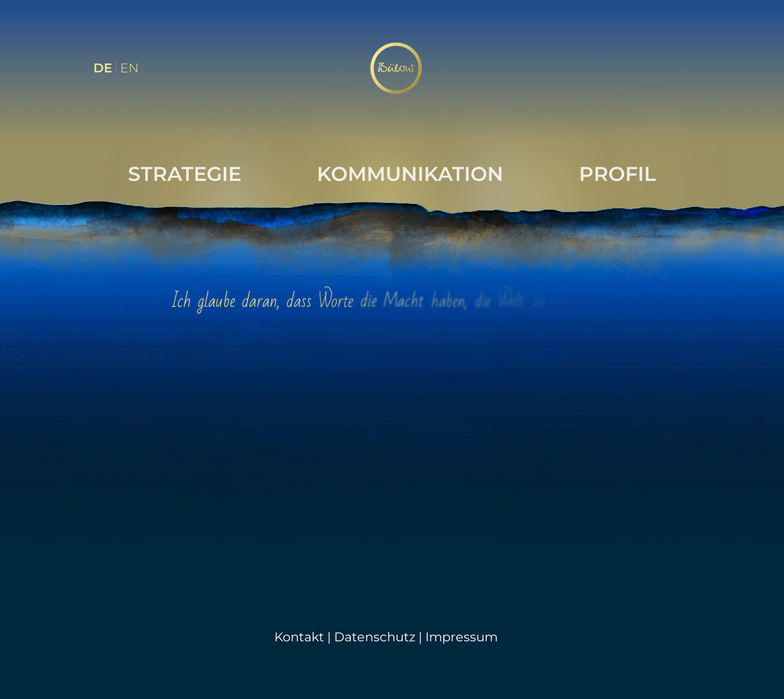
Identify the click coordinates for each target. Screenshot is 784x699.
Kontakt (299, 637)
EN (130, 68)
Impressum (461, 637)
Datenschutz (375, 637)
